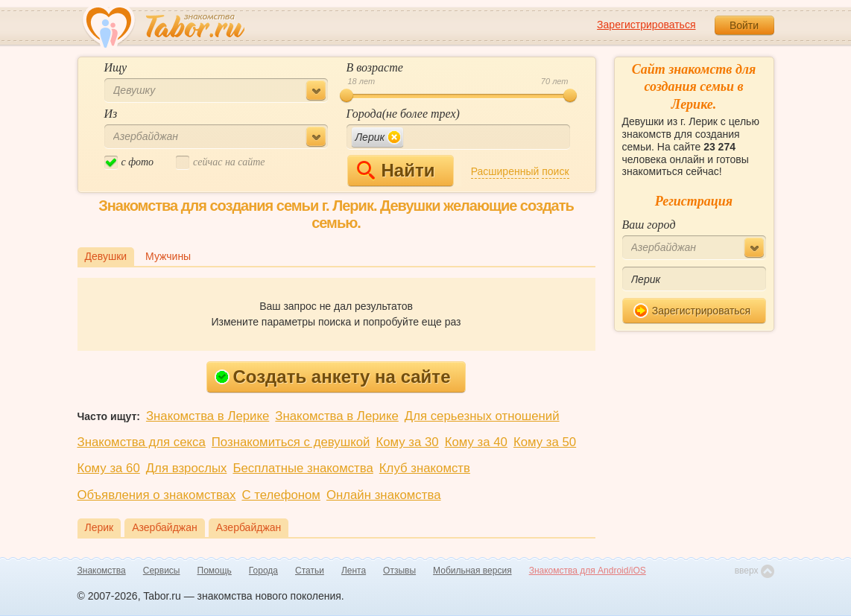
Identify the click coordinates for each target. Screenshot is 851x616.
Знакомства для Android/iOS (588, 571)
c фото (129, 163)
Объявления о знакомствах (157, 495)
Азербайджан (165, 527)
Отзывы (399, 571)
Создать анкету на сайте (333, 377)
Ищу (116, 67)
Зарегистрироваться (646, 25)
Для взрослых (187, 468)
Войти (744, 25)
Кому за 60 (109, 468)
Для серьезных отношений (482, 416)
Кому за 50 (545, 442)
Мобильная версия (472, 571)
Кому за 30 (407, 442)
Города (263, 571)
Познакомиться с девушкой (291, 442)
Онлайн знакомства (384, 495)
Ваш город (649, 225)
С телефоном (281, 495)
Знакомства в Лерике (208, 416)
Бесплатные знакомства (303, 468)
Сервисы (162, 571)
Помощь (215, 571)
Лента (354, 571)
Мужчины (168, 256)
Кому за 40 (476, 442)
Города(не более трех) (403, 114)
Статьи (310, 571)
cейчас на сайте (220, 163)
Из (111, 114)
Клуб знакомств (425, 468)
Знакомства (102, 571)
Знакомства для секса (142, 442)
